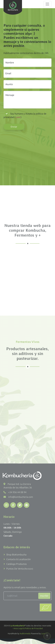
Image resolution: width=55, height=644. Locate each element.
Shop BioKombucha (16, 555)
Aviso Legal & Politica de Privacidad (28, 628)
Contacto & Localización (18, 559)
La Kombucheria (17, 626)
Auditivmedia (25, 634)
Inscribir (44, 596)
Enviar (14, 127)
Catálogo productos (16, 564)
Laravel (44, 634)
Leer (18, 117)
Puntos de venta (20, 569)
